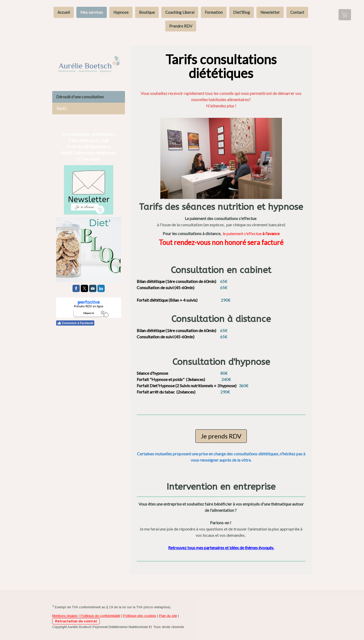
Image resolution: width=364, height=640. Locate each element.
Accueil (64, 12)
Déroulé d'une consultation (80, 97)
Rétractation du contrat (76, 621)
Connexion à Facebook (75, 323)
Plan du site (168, 616)
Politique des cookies (140, 616)
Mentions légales (65, 616)
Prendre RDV (181, 26)
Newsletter (270, 12)
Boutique (147, 12)
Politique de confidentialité (100, 616)
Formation (214, 12)
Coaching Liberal (180, 12)
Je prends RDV (221, 436)
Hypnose (121, 12)
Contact (297, 12)
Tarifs (61, 108)
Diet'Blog (241, 12)
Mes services (92, 12)
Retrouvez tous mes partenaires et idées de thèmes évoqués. (221, 548)
